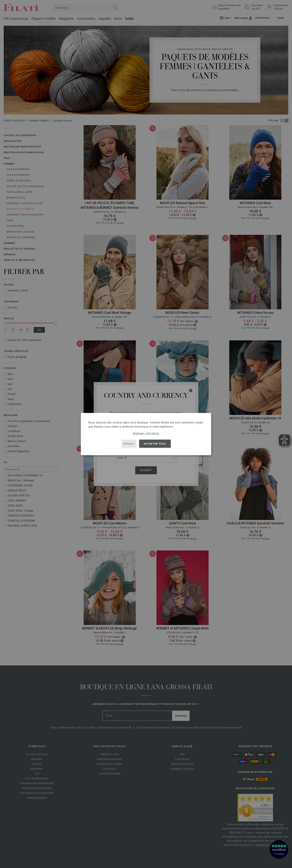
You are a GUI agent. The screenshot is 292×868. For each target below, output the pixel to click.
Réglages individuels (146, 433)
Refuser (129, 444)
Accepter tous (155, 444)
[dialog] (146, 434)
